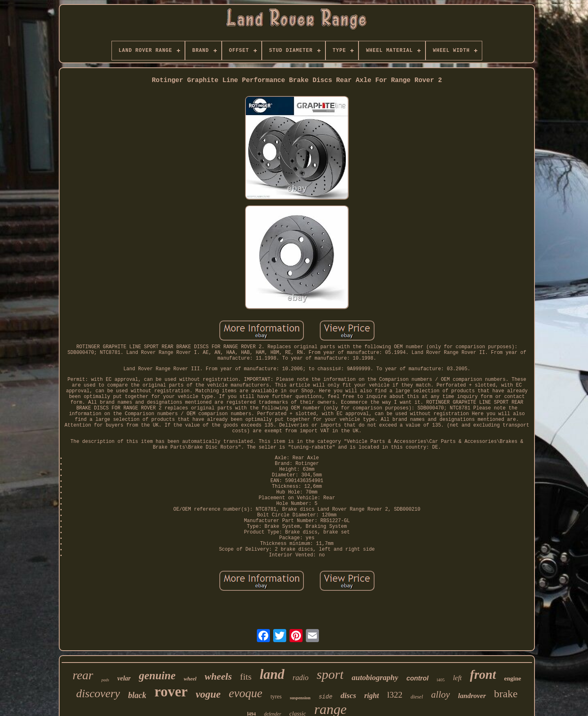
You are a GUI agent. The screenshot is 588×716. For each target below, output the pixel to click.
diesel (416, 697)
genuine (157, 676)
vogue (208, 694)
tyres (276, 697)
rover (171, 692)
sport (330, 674)
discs (348, 695)
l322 (395, 695)
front (483, 675)
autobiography (375, 677)
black (137, 695)
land (272, 674)
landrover (472, 696)
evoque (245, 693)
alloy (441, 695)
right (372, 696)
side (325, 697)
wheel (190, 679)
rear (83, 675)
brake (506, 694)
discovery (98, 693)
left (457, 678)
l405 (441, 680)
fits (246, 677)
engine (513, 678)
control (417, 678)
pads (105, 680)
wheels (218, 676)
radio (301, 678)
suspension (300, 698)
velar (124, 678)
